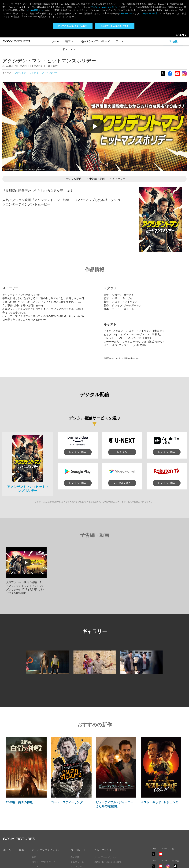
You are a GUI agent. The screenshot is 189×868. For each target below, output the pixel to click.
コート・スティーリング (67, 770)
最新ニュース (77, 830)
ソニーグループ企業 (148, 13)
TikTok (175, 836)
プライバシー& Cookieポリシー (104, 7)
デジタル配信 (73, 147)
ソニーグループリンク (105, 825)
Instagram (184, 44)
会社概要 (75, 825)
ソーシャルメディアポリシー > (167, 853)
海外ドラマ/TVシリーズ (44, 830)
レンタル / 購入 (78, 420)
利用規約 (35, 863)
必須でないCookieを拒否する (114, 26)
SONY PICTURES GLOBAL (108, 830)
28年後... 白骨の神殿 (19, 770)
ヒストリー (76, 835)
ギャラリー (118, 147)
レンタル (122, 420)
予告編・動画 (96, 147)
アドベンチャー (50, 41)
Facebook (170, 44)
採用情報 (75, 839)
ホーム (7, 818)
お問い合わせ (77, 844)
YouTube (177, 44)
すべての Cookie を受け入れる (72, 26)
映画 (21, 818)
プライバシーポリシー (14, 863)
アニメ (35, 835)
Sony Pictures (126, 13)
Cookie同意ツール (53, 863)
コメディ (34, 41)
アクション (20, 41)
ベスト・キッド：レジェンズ (159, 770)
